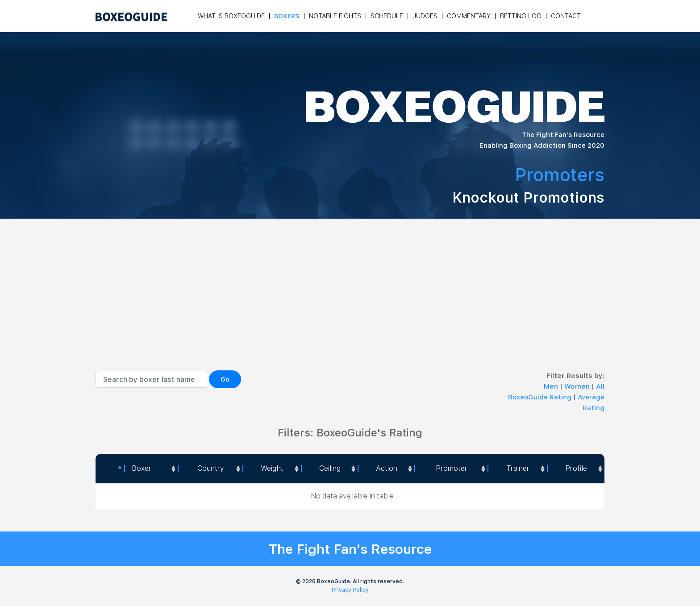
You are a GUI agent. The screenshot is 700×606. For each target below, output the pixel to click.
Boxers (287, 16)
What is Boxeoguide (231, 16)
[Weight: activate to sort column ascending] (272, 469)
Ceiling (330, 468)
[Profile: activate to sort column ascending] (576, 469)
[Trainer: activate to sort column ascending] (517, 469)
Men (552, 386)
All (600, 386)
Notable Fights (335, 16)
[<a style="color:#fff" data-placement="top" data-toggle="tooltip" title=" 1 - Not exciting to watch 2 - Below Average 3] (386, 469)
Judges (425, 16)
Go (225, 379)
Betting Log (521, 16)
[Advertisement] (350, 303)
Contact (566, 16)
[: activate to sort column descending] (110, 469)
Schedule (387, 16)
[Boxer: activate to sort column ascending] (151, 469)
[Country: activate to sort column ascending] (210, 469)
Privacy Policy (350, 590)
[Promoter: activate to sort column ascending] (451, 469)
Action (387, 468)
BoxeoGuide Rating (540, 397)
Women (578, 386)
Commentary (469, 16)
